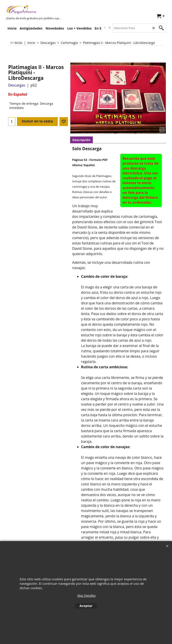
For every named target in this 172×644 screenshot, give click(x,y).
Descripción (82, 140)
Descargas (17, 85)
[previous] (105, 28)
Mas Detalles (87, 596)
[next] (109, 28)
